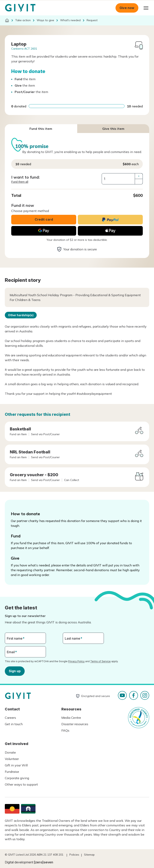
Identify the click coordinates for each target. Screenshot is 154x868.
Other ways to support (21, 784)
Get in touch (14, 724)
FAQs (65, 730)
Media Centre (71, 718)
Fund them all (20, 182)
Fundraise (12, 772)
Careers (10, 718)
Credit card (44, 219)
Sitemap (89, 855)
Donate (10, 752)
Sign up (15, 671)
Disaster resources (75, 724)
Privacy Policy (76, 661)
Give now (127, 8)
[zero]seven (44, 862)
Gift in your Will (16, 765)
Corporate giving (17, 778)
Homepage (20, 8)
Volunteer (12, 759)
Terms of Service (100, 661)
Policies (74, 855)
